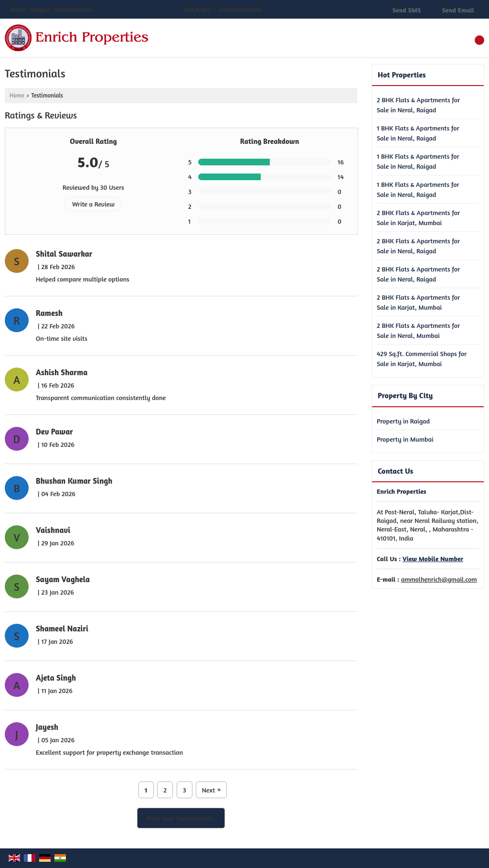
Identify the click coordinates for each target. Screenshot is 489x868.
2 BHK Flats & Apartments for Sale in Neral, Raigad (418, 105)
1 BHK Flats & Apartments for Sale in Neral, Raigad (418, 133)
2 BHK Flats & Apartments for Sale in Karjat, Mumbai (418, 217)
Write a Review (93, 204)
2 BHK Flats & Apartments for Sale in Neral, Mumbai (418, 330)
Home (17, 95)
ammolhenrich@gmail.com (439, 579)
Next (212, 790)
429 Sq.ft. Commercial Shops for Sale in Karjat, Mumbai (422, 358)
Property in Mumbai (405, 439)
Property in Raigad (403, 421)
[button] (136, 10)
